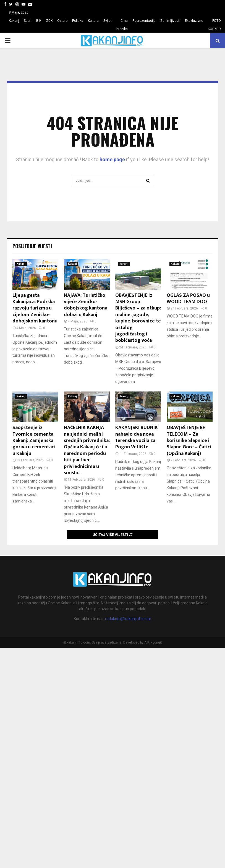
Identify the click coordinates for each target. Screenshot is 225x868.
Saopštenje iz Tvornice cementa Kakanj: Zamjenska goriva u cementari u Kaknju (34, 441)
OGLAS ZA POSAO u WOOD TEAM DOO (188, 299)
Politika (78, 21)
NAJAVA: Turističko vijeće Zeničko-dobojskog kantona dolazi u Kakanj (86, 305)
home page (112, 159)
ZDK (49, 21)
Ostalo (62, 21)
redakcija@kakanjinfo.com (128, 619)
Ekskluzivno (194, 21)
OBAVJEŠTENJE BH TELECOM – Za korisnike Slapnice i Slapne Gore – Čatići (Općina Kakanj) (189, 441)
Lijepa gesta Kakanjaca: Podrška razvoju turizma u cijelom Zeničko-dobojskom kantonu (35, 308)
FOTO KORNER (214, 25)
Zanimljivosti (170, 21)
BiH (39, 21)
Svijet (108, 21)
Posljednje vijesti (32, 246)
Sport (28, 21)
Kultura (93, 21)
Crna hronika (122, 25)
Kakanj (14, 21)
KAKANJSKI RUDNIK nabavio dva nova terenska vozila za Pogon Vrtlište (137, 437)
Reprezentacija (144, 21)
